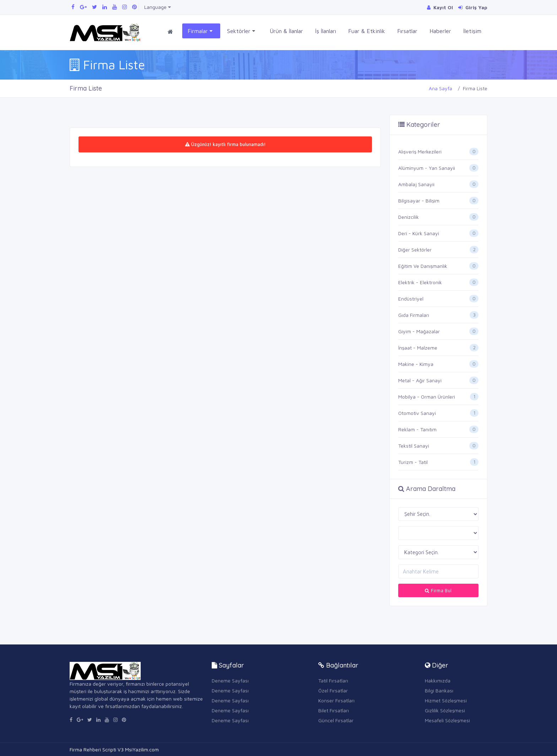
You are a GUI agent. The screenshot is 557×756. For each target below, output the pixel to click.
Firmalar (200, 31)
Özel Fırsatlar (333, 690)
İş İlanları (326, 31)
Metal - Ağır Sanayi (420, 380)
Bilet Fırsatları (334, 710)
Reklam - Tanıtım (417, 429)
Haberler (440, 31)
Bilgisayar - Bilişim (419, 201)
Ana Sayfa (440, 88)
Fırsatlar (407, 31)
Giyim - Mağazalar (419, 331)
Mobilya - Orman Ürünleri (427, 397)
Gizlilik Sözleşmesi (445, 710)
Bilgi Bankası (439, 690)
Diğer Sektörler (415, 250)
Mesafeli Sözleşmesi (447, 720)
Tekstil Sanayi (414, 446)
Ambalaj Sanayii (416, 184)
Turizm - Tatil (413, 462)
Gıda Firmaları (414, 315)
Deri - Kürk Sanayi (419, 233)
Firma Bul (438, 590)
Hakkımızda (438, 681)
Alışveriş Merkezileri (420, 152)
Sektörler (241, 31)
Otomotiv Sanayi (417, 413)
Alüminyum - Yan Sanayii (427, 168)
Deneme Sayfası (230, 681)
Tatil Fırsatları (333, 681)
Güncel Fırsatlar (336, 720)
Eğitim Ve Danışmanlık (423, 266)
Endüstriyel (411, 299)
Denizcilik (409, 217)
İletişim (472, 31)
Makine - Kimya (416, 364)
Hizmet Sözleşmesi (446, 700)
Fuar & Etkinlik (367, 31)
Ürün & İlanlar (286, 31)
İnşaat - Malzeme (418, 348)
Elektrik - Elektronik (420, 282)
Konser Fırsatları (336, 700)
